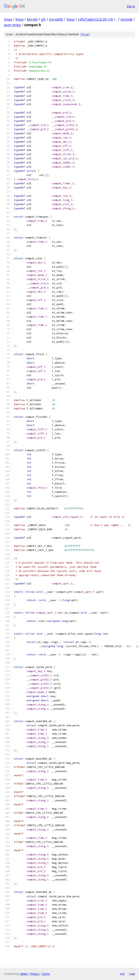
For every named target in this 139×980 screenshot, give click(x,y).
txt (122, 974)
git (43, 19)
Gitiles (24, 974)
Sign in (131, 6)
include (127, 19)
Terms (46, 974)
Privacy (35, 974)
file (85, 34)
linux (8, 19)
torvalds (56, 19)
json (132, 974)
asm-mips (12, 25)
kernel (32, 19)
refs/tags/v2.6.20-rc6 (95, 19)
